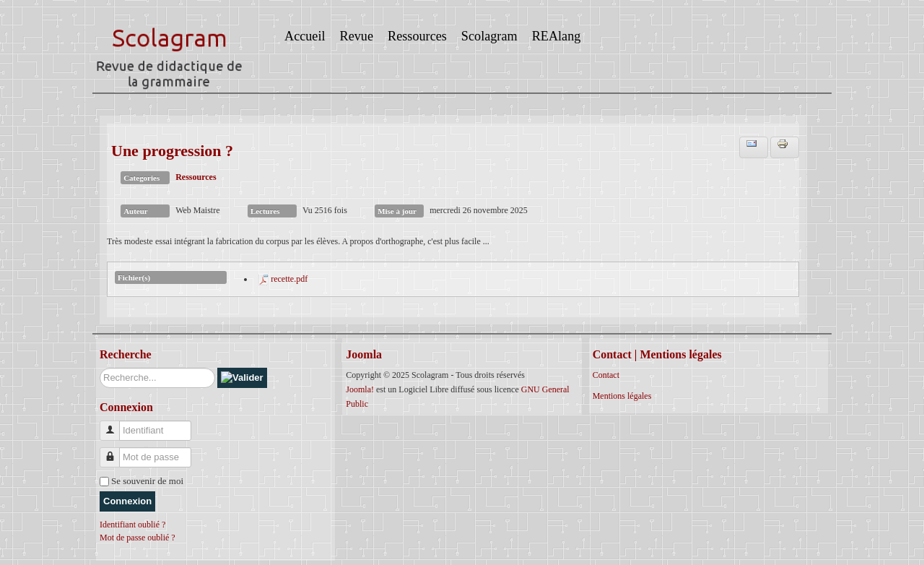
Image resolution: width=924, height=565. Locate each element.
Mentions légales (622, 396)
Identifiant (115, 424)
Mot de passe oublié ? (138, 538)
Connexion (127, 501)
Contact (606, 375)
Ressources (196, 177)
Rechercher (100, 368)
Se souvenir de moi (147, 481)
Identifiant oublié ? (132, 525)
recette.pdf (289, 279)
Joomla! (360, 389)
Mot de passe (115, 451)
